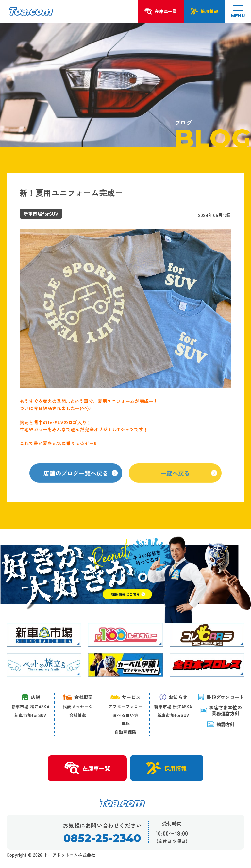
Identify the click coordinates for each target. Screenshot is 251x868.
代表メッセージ (78, 707)
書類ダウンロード (221, 697)
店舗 (30, 697)
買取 (125, 723)
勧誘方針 (221, 724)
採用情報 (167, 768)
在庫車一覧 (87, 768)
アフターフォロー (125, 707)
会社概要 (78, 697)
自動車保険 (125, 732)
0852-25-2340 (102, 838)
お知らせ (173, 697)
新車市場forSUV (30, 715)
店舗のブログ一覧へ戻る (81, 477)
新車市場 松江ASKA (30, 707)
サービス (125, 697)
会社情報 (78, 715)
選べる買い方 (125, 715)
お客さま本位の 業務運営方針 (220, 710)
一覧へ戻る (189, 477)
